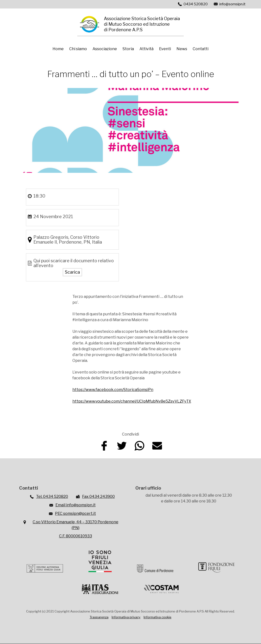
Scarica (72, 272)
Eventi (165, 49)
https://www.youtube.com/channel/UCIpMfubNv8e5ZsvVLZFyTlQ (133, 401)
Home (58, 49)
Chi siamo (78, 49)
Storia (128, 49)
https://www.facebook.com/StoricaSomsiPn (113, 390)
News (182, 49)
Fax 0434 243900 (98, 497)
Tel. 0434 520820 (52, 497)
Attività (146, 49)
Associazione (105, 49)
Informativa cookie (157, 617)
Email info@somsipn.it (76, 505)
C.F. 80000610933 (76, 536)
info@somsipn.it (232, 4)
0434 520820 (196, 4)
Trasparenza (99, 617)
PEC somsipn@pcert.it (75, 513)
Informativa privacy (126, 617)
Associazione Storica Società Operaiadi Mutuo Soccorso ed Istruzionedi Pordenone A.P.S (142, 24)
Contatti (201, 49)
